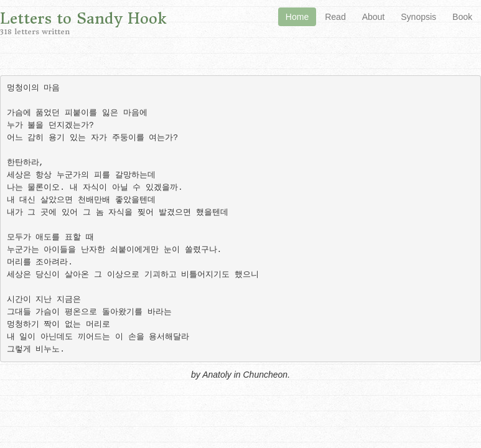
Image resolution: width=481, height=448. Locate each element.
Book (462, 17)
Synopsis (418, 17)
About (374, 17)
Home (297, 17)
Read (335, 17)
